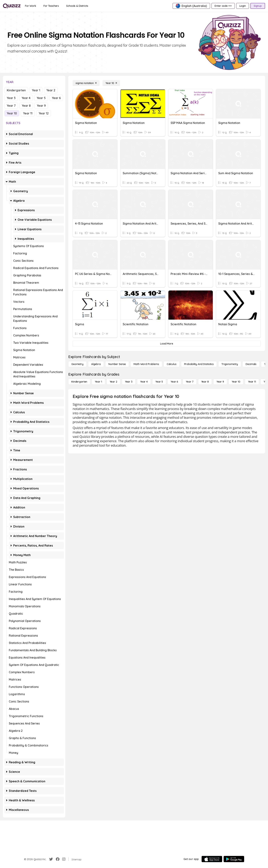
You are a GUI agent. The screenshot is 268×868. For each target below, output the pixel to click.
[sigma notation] (86, 83)
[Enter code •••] (223, 6)
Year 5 (41, 98)
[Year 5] (159, 382)
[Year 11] (252, 382)
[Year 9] (220, 382)
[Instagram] (64, 859)
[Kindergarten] (79, 382)
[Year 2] (113, 382)
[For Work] (31, 6)
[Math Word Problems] (146, 364)
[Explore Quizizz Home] (12, 6)
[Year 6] (174, 382)
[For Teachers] (51, 6)
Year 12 (44, 113)
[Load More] (167, 344)
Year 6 (56, 98)
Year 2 (51, 90)
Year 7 (11, 106)
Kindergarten (16, 90)
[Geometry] (77, 364)
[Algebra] (96, 364)
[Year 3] (129, 382)
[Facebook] (58, 859)
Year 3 (11, 98)
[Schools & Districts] (77, 6)
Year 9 (41, 106)
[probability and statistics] (199, 364)
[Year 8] (205, 382)
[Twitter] (51, 859)
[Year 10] (111, 83)
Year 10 (12, 113)
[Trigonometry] (230, 364)
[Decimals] (251, 364)
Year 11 (28, 113)
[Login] (243, 6)
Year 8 (26, 106)
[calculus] (172, 364)
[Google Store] (234, 859)
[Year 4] (144, 382)
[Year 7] (190, 382)
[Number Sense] (117, 364)
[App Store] (212, 859)
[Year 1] (98, 382)
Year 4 (26, 98)
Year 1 (36, 90)
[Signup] (258, 6)
